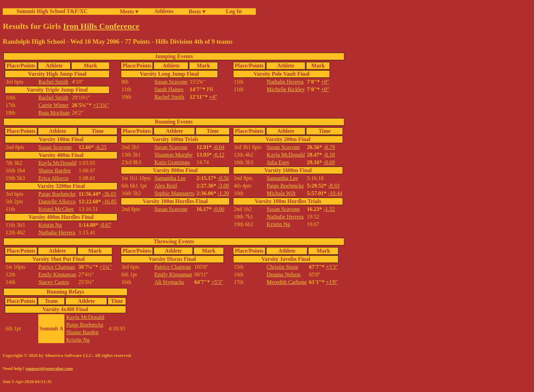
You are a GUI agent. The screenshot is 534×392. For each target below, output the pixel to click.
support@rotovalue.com (49, 368)
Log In (232, 11)
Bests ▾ (197, 12)
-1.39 (223, 193)
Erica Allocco (54, 178)
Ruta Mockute (54, 113)
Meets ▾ (129, 12)
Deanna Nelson (284, 274)
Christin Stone (283, 267)
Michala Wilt (281, 193)
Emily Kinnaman (57, 274)
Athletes (164, 11)
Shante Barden (55, 171)
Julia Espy (278, 162)
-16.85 (110, 202)
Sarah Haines (169, 89)
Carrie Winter (54, 105)
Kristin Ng (50, 225)
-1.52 (329, 209)
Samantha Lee (170, 178)
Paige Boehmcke (57, 194)
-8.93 (334, 186)
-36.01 (109, 194)
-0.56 (223, 178)
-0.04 (218, 147)
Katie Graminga (172, 162)
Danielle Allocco (57, 202)
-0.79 (329, 147)
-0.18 (329, 155)
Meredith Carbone (287, 282)
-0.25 (101, 147)
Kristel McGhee (56, 209)
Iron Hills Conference (101, 26)
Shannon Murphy (174, 155)
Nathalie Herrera (285, 82)
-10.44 (335, 193)
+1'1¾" (101, 105)
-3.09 (223, 186)
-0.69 (329, 162)
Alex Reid (165, 186)
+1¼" (106, 267)
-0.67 (106, 225)
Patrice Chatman (57, 267)
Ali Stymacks (169, 282)
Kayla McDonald (58, 163)
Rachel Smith (54, 82)
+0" (325, 82)
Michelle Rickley (286, 89)
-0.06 (218, 209)
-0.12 (218, 155)
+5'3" (217, 282)
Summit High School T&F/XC (52, 11)
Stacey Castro (54, 282)
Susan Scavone (171, 82)
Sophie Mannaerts (174, 193)
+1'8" (332, 282)
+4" (213, 97)
